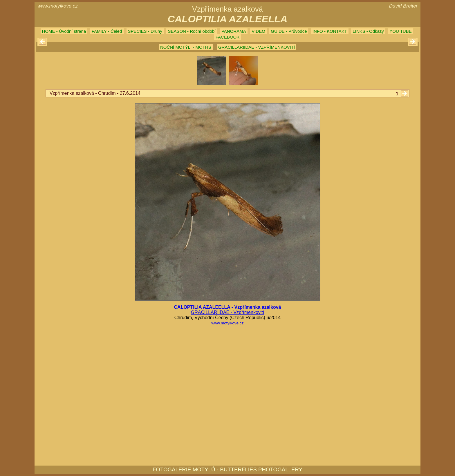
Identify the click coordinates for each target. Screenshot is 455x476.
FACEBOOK (228, 37)
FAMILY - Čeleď (107, 31)
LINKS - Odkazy (368, 31)
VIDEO (258, 31)
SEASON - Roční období (192, 31)
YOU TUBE (400, 31)
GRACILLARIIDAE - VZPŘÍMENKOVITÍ (257, 47)
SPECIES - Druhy (145, 31)
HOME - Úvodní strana (64, 31)
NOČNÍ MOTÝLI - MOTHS (186, 47)
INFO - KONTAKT (330, 31)
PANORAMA (234, 31)
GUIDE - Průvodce (289, 31)
